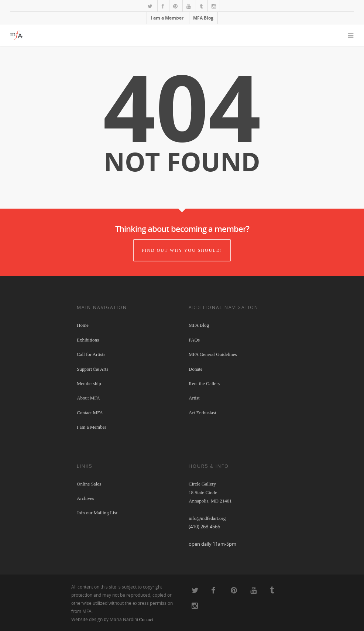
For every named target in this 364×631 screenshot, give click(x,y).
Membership (89, 383)
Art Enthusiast (202, 413)
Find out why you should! (182, 250)
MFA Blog (203, 18)
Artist (194, 398)
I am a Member (167, 18)
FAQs (194, 340)
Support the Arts (92, 369)
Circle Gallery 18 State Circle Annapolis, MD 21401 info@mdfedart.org (210, 501)
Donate (196, 369)
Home (83, 325)
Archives (85, 498)
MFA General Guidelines (213, 354)
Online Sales (89, 484)
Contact (146, 620)
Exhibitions (88, 340)
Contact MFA (90, 413)
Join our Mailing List (97, 513)
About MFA (88, 398)
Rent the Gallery (205, 383)
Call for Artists (91, 354)
